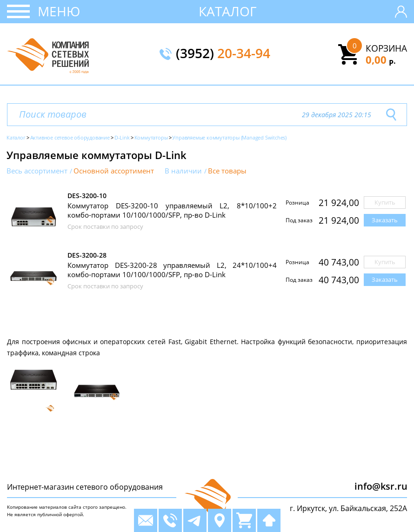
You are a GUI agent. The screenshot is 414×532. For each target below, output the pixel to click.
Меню (59, 11)
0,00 (381, 60)
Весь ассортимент (37, 171)
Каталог (228, 11)
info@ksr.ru (381, 486)
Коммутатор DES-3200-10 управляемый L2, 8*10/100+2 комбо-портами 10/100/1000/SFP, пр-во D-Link (172, 210)
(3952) (223, 54)
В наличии (183, 171)
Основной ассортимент (114, 171)
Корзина (386, 48)
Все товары (227, 171)
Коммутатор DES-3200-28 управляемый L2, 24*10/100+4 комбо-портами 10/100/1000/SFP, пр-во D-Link (172, 270)
